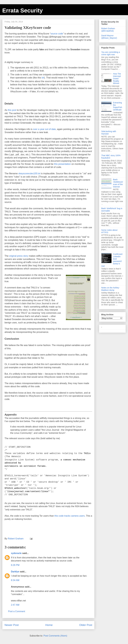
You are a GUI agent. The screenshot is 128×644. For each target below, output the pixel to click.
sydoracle (16, 553)
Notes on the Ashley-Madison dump (110, 289)
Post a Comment (17, 611)
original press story (19, 256)
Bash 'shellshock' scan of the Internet (118, 183)
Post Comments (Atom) (55, 636)
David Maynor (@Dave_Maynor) (109, 37)
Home (49, 625)
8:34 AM (15, 580)
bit (43, 78)
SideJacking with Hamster (109, 133)
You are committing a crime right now (111, 53)
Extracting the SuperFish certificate (118, 106)
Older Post (86, 625)
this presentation (62, 164)
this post (12, 110)
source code (57, 34)
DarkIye (15, 572)
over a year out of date (44, 129)
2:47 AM (15, 605)
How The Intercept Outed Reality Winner (117, 79)
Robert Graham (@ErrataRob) (108, 30)
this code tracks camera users (70, 516)
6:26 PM (15, 565)
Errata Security (23, 10)
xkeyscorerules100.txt (29, 173)
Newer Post (12, 625)
